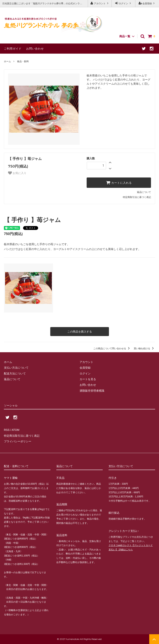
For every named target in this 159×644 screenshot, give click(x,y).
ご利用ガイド (13, 49)
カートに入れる (119, 183)
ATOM (16, 430)
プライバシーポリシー (18, 441)
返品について (144, 192)
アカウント (100, 3)
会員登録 (147, 3)
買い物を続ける (144, 349)
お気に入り (17, 173)
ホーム (7, 61)
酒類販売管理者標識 (92, 391)
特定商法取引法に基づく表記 (22, 436)
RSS (7, 430)
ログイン (124, 3)
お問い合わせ (35, 49)
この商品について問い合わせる (112, 349)
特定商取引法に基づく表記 (137, 197)
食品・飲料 (23, 61)
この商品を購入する (80, 332)
